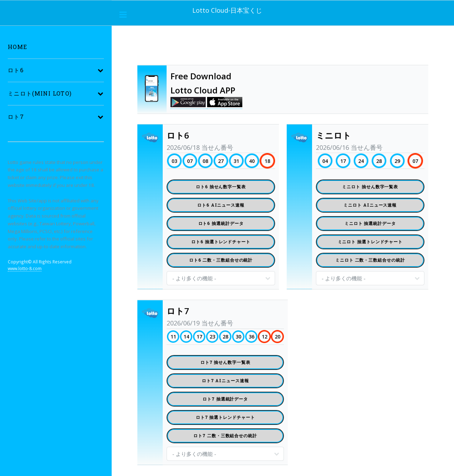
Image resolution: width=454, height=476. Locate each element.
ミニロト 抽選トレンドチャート (370, 242)
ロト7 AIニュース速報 (225, 380)
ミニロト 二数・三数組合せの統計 (370, 260)
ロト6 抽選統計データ (221, 223)
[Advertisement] (266, 47)
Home (17, 47)
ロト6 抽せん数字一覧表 (221, 187)
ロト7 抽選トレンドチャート (225, 417)
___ (123, 15)
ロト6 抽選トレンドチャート (221, 242)
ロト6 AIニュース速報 (221, 205)
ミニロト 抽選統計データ (370, 223)
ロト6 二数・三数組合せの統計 (221, 260)
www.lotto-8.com (25, 268)
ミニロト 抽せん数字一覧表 (370, 187)
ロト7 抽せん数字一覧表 (225, 362)
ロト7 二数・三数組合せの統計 (225, 435)
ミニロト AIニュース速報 (370, 205)
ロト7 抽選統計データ (225, 399)
